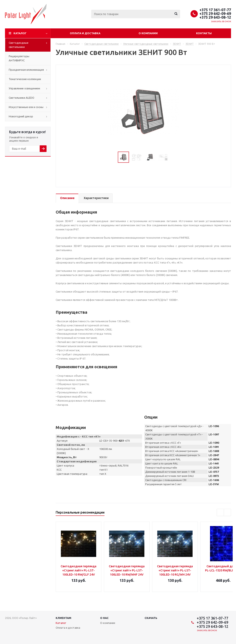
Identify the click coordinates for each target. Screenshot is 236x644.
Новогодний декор (21, 116)
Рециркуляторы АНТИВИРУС (19, 58)
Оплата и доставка (85, 33)
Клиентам (63, 618)
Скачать (151, 618)
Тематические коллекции (25, 79)
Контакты (204, 33)
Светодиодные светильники (19, 45)
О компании (148, 33)
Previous (113, 157)
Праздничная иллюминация (26, 70)
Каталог (20, 33)
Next (174, 157)
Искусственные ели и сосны (26, 107)
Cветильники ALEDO (22, 98)
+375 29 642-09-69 (215, 13)
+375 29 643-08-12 (215, 17)
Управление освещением (24, 88)
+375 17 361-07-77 (215, 10)
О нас (104, 618)
